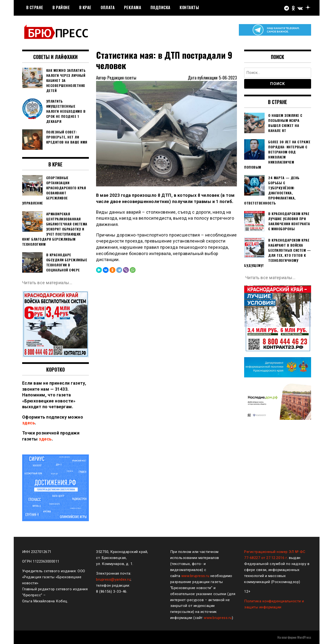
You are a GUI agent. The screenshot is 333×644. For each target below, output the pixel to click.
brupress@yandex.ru (113, 579)
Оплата (108, 7)
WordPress (304, 637)
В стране (35, 7)
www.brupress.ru (195, 576)
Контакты (189, 7)
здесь (29, 423)
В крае (85, 7)
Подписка (160, 7)
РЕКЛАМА (133, 7)
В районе (61, 7)
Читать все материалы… (47, 283)
